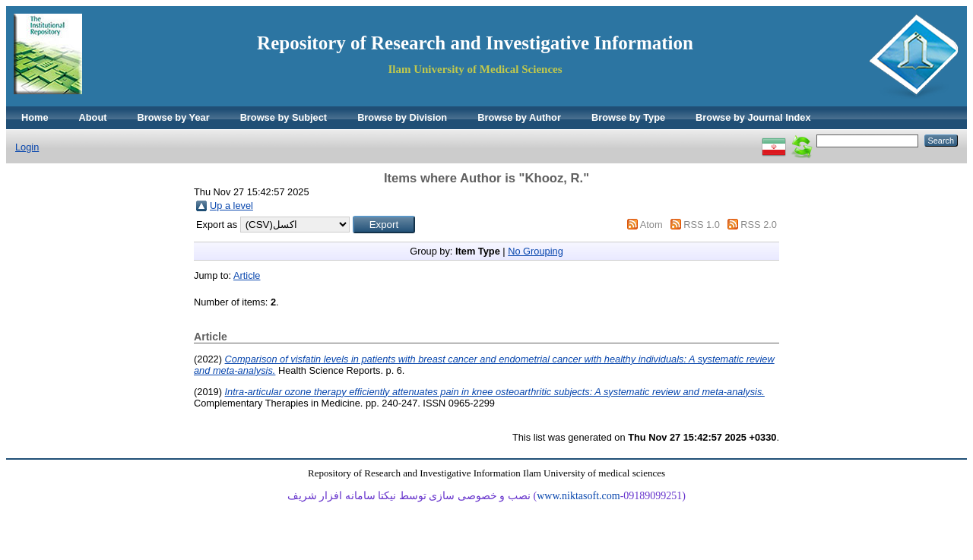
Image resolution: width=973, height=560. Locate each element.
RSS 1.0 (702, 225)
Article (247, 275)
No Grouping (536, 251)
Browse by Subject (284, 117)
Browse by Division (402, 117)
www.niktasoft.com (578, 496)
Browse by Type (628, 117)
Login (27, 147)
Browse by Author (519, 117)
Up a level (231, 206)
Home (35, 117)
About (93, 117)
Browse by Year (174, 117)
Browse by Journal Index (753, 117)
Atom (651, 225)
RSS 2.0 (759, 225)
